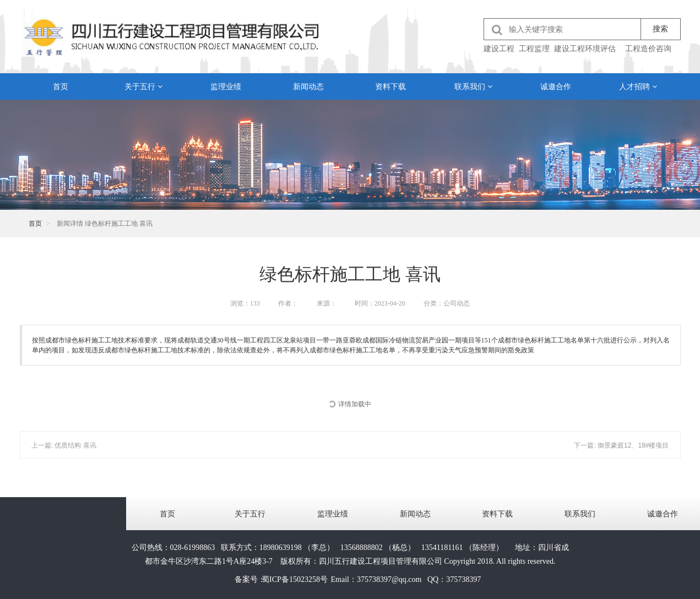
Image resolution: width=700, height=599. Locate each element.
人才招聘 (638, 86)
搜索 (660, 29)
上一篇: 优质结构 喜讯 (64, 445)
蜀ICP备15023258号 (295, 579)
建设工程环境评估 (585, 48)
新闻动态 (308, 86)
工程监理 (534, 48)
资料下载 (390, 86)
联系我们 (473, 86)
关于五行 (143, 86)
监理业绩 (226, 86)
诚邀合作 (556, 86)
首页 (61, 86)
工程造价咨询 (648, 48)
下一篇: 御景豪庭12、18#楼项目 (621, 445)
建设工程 (499, 48)
